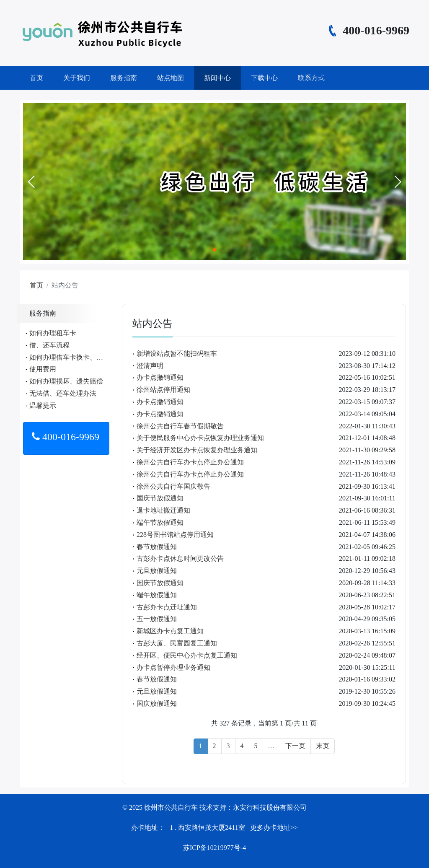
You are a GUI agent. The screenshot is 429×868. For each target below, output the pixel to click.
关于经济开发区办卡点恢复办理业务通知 (197, 450)
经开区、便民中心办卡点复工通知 (187, 655)
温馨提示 (43, 405)
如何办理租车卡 (53, 333)
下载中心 (264, 78)
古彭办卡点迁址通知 (167, 607)
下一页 (295, 746)
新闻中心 (217, 78)
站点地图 (171, 78)
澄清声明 (150, 366)
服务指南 (124, 78)
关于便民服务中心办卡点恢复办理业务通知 (200, 438)
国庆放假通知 (157, 703)
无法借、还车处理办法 (63, 393)
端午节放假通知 (160, 522)
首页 (36, 78)
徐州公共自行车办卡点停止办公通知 (190, 462)
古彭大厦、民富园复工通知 (177, 643)
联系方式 (311, 78)
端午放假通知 (157, 595)
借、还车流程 (49, 345)
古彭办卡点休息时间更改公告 (180, 558)
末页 (323, 746)
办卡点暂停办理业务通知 (173, 667)
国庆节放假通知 (160, 498)
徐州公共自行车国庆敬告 (173, 486)
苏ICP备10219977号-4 (214, 848)
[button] (31, 182)
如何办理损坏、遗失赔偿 (66, 381)
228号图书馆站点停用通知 (175, 535)
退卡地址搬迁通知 (163, 510)
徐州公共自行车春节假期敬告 (180, 426)
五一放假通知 (157, 619)
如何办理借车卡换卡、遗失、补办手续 (86, 357)
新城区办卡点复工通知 (170, 631)
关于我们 (77, 78)
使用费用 (43, 369)
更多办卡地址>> (274, 828)
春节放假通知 (157, 547)
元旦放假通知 (157, 571)
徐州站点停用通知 (163, 390)
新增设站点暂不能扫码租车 (177, 354)
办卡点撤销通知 (160, 377)
